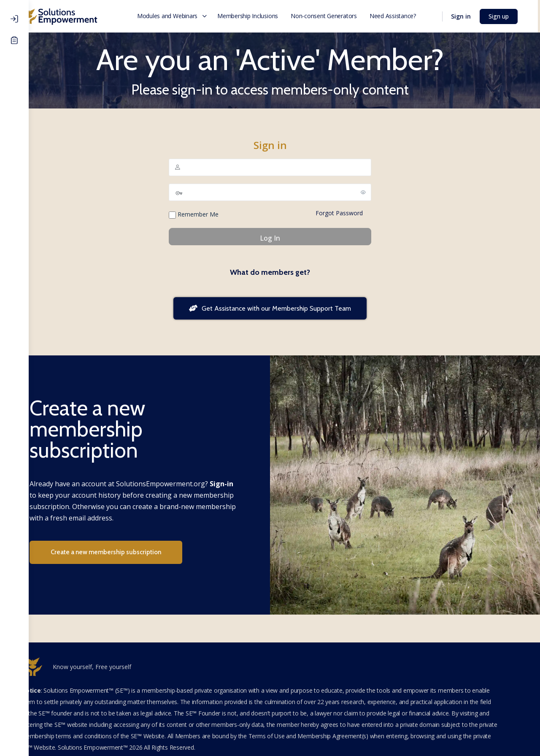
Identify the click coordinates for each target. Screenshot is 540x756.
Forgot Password (354, 213)
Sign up (504, 16)
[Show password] (378, 192)
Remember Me (208, 214)
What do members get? (284, 272)
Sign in (466, 16)
